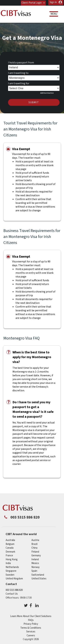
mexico (35, 563)
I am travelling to (18, 72)
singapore (11, 570)
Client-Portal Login (31, 2)
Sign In (53, 2)
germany (36, 555)
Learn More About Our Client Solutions (31, 616)
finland (35, 551)
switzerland (38, 574)
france (9, 555)
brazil (34, 544)
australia (10, 540)
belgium (10, 544)
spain (34, 570)
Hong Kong (12, 559)
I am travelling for (19, 83)
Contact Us (12, 593)
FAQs (31, 619)
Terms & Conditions (31, 627)
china (34, 547)
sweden (10, 574)
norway (35, 567)
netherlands (12, 567)
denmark (10, 551)
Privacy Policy (31, 623)
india (8, 563)
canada (10, 547)
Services (31, 631)
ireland (35, 559)
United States (39, 578)
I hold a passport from (21, 62)
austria (35, 540)
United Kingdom (14, 578)
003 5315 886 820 (14, 589)
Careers (31, 635)
